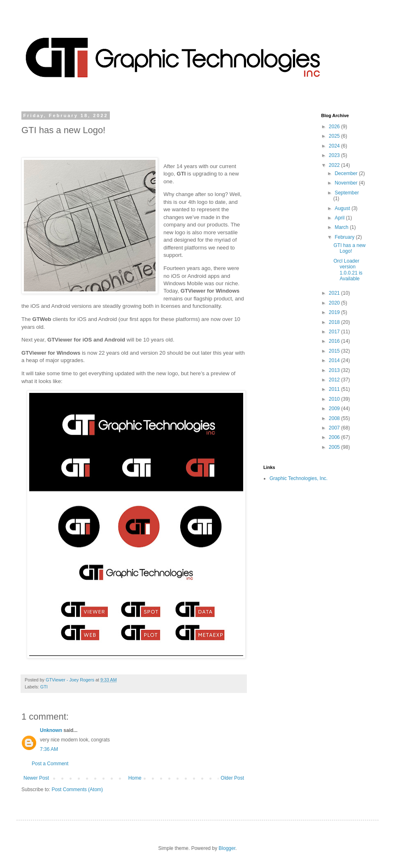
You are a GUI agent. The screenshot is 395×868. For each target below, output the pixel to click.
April (340, 218)
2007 (335, 428)
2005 (335, 447)
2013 (335, 370)
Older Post (232, 778)
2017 (335, 332)
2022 (335, 165)
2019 (335, 312)
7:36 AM (49, 749)
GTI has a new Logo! (349, 248)
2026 (335, 127)
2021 (335, 293)
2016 (335, 341)
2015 (335, 351)
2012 (335, 380)
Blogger (227, 848)
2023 (335, 155)
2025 (335, 136)
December (347, 173)
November (347, 183)
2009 (335, 409)
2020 (335, 303)
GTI (44, 687)
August (343, 208)
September (347, 193)
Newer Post (36, 778)
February (345, 237)
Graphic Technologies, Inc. (299, 478)
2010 (335, 399)
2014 (335, 360)
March (342, 227)
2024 (335, 146)
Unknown (51, 730)
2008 (335, 418)
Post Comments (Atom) (77, 790)
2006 (335, 437)
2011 (335, 389)
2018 (335, 322)
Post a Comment (50, 764)
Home (135, 778)
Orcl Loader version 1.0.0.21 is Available (348, 270)
